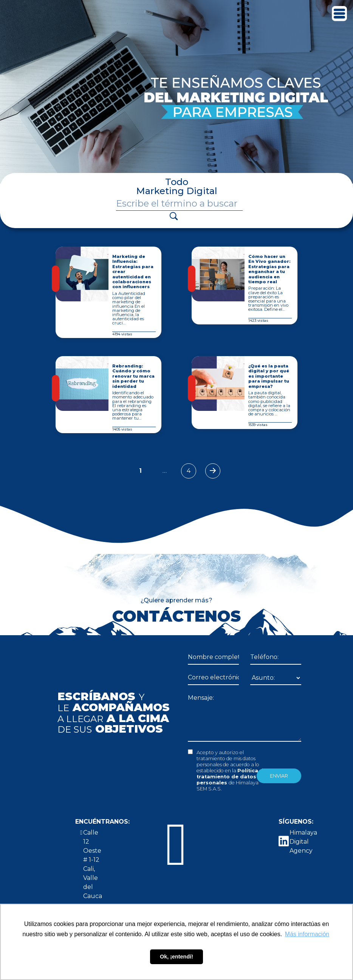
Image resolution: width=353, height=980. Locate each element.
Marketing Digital (177, 191)
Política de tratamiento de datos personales (232, 777)
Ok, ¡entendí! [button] (176, 957)
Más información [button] (307, 934)
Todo (177, 182)
